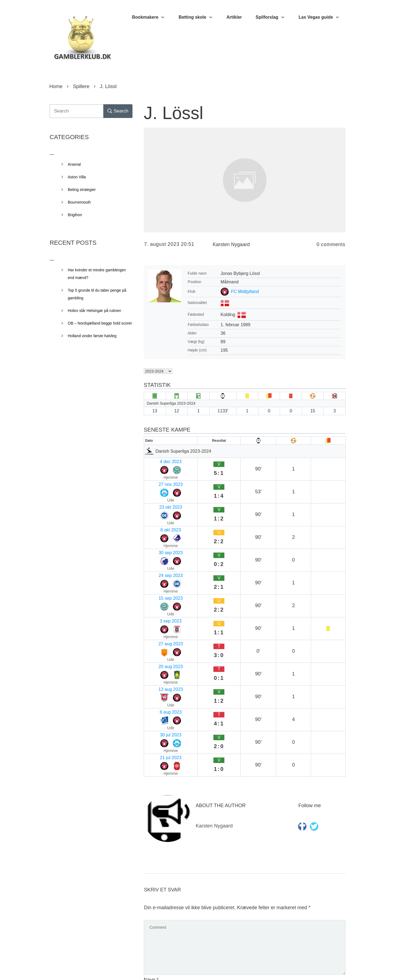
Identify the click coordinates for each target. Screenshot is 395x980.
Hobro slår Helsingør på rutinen (94, 311)
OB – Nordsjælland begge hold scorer (100, 323)
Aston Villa (77, 177)
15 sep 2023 (158, 525)
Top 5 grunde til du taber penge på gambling (97, 294)
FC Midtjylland (245, 292)
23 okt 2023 (158, 482)
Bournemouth (79, 202)
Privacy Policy (228, 968)
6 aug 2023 (157, 578)
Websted (153, 880)
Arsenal (74, 164)
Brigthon (75, 215)
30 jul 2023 (157, 589)
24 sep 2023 (158, 514)
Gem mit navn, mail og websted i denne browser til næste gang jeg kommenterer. (237, 926)
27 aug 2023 (158, 546)
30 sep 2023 (158, 503)
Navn (151, 808)
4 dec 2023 (157, 461)
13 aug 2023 (158, 568)
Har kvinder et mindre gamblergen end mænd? (97, 274)
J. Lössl (173, 113)
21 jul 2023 (157, 600)
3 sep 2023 (157, 535)
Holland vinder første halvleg (92, 336)
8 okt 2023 (156, 493)
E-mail (152, 844)
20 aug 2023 (158, 557)
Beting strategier (82, 190)
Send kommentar (321, 951)
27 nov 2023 (158, 471)
